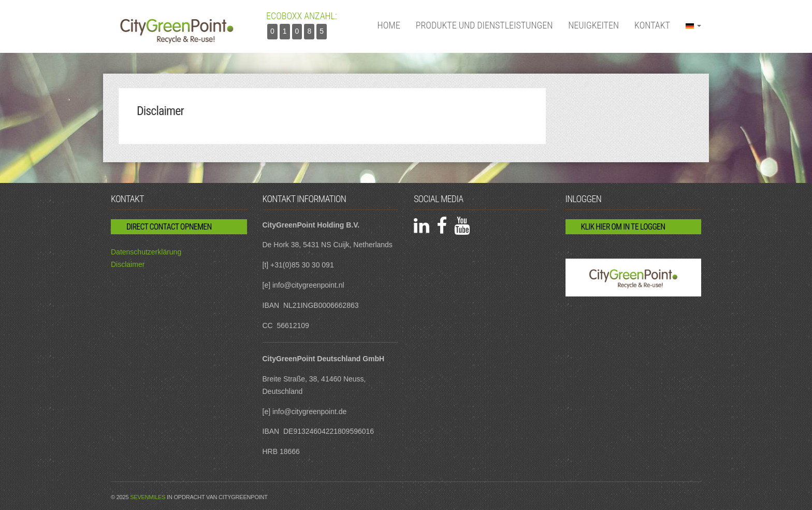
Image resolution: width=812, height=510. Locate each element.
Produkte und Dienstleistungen (484, 25)
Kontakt (652, 25)
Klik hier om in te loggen (623, 227)
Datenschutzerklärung (146, 252)
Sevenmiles (148, 497)
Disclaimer (128, 264)
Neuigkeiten (593, 25)
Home (389, 25)
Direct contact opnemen (169, 227)
